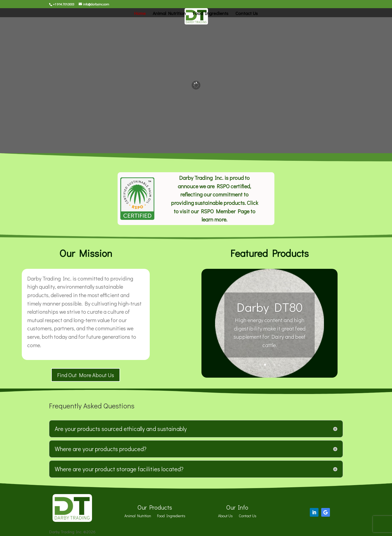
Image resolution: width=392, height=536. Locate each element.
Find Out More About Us (86, 375)
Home (140, 14)
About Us (225, 516)
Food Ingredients (211, 14)
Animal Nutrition (169, 14)
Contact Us (247, 14)
